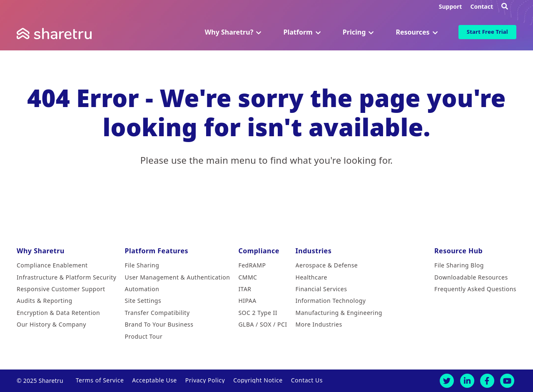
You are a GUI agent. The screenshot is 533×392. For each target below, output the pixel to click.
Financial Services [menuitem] (321, 289)
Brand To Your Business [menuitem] (159, 324)
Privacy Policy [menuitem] (205, 380)
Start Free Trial (487, 32)
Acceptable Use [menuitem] (154, 380)
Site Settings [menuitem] (143, 301)
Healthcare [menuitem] (311, 277)
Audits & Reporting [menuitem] (45, 301)
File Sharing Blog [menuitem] (459, 265)
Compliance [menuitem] (259, 251)
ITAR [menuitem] (245, 289)
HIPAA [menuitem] (247, 301)
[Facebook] (487, 381)
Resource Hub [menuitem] (458, 251)
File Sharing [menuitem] (142, 265)
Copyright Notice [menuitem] (258, 380)
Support (451, 6)
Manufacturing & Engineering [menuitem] (339, 313)
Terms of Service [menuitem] (100, 380)
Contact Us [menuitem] (307, 380)
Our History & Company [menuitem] (51, 324)
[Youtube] (507, 381)
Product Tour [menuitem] (143, 336)
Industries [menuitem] (314, 251)
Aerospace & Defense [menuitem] (327, 265)
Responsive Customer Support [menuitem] (61, 289)
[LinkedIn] (467, 381)
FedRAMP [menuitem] (252, 265)
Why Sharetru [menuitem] (41, 251)
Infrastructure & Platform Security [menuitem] (66, 277)
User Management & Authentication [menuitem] (177, 277)
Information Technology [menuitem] (331, 301)
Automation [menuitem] (142, 289)
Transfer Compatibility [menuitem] (157, 313)
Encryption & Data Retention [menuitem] (58, 313)
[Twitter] (447, 381)
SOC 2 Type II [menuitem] (258, 313)
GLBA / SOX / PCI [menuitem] (263, 324)
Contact (482, 6)
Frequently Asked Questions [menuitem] (475, 289)
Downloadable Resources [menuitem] (471, 277)
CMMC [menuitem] (248, 277)
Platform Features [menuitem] (156, 251)
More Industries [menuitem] (319, 324)
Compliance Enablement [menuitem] (52, 265)
